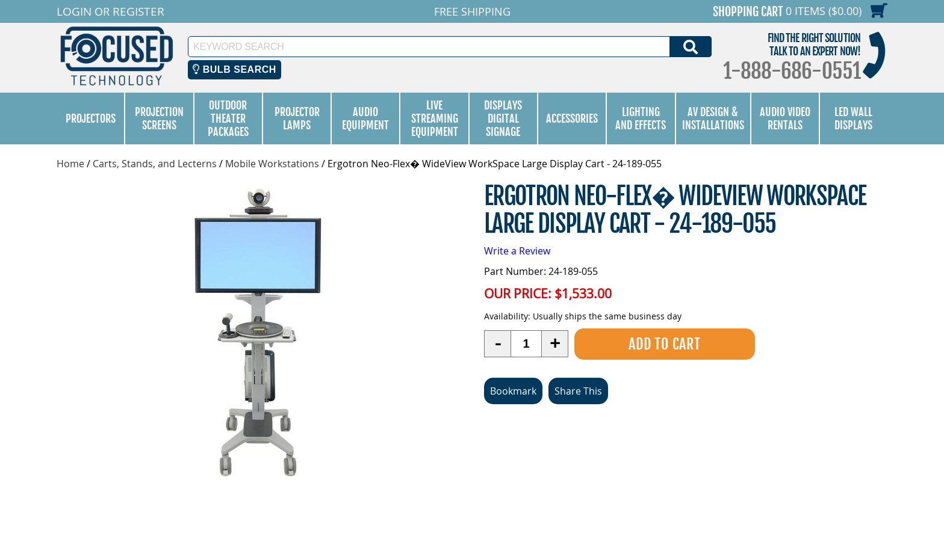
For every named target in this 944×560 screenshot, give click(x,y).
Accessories (572, 118)
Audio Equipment (365, 118)
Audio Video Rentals (785, 118)
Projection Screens (159, 118)
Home (70, 164)
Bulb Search (234, 69)
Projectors (91, 118)
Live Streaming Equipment (435, 118)
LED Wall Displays (853, 118)
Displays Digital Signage (503, 118)
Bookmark (513, 390)
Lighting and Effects (641, 118)
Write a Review (517, 251)
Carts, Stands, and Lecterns (155, 164)
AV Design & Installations (713, 118)
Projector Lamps (297, 118)
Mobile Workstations (272, 164)
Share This (578, 390)
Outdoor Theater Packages (228, 118)
